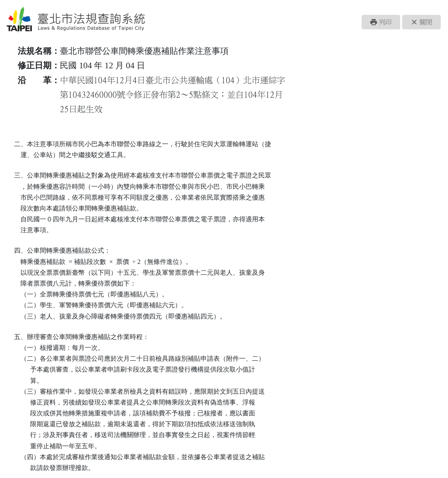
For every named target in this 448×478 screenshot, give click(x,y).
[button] (381, 22)
